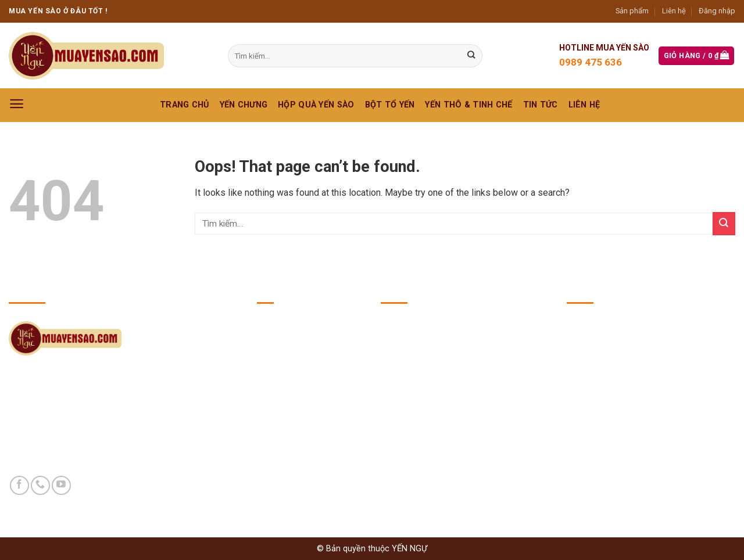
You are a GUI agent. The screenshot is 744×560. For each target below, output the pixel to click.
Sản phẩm (632, 11)
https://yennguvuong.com (650, 397)
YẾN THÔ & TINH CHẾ (468, 105)
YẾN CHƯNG (244, 105)
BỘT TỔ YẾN (390, 105)
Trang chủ (185, 105)
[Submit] (724, 223)
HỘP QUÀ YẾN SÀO (316, 105)
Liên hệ (674, 11)
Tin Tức (541, 105)
